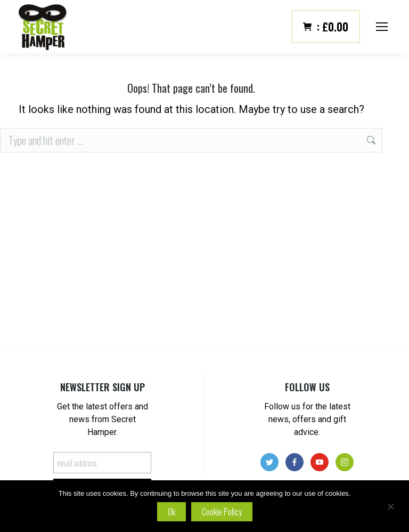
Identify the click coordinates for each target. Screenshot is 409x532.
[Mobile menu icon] (382, 27)
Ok (171, 512)
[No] (390, 506)
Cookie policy (222, 512)
